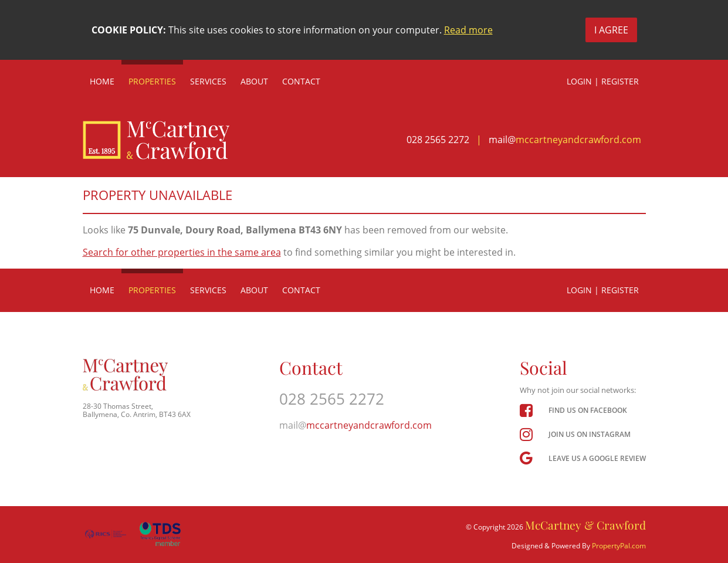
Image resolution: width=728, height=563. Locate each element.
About (254, 81)
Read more (468, 30)
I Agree (611, 30)
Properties (152, 81)
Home (102, 81)
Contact (301, 81)
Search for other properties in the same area (182, 252)
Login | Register (603, 81)
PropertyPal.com (619, 546)
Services (208, 81)
